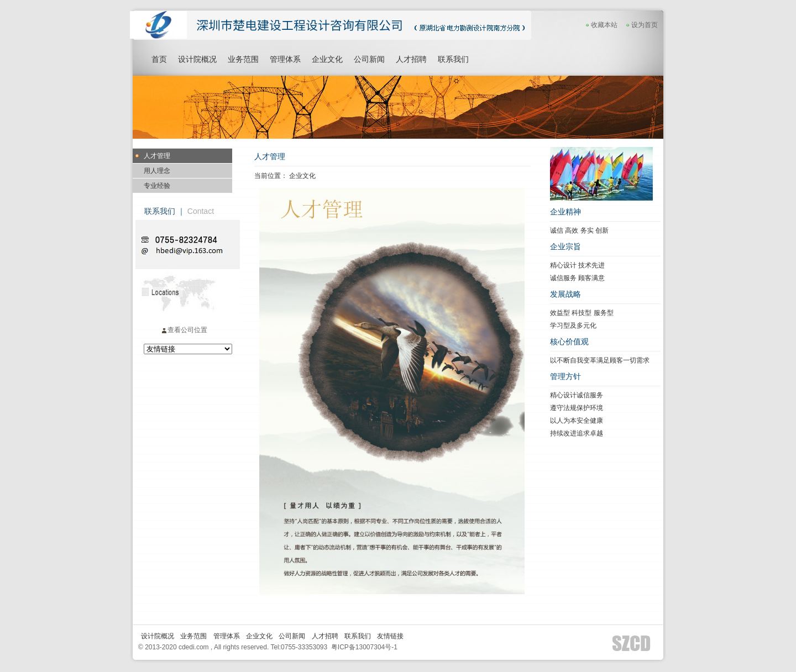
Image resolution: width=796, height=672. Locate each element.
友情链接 (390, 636)
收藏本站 (601, 25)
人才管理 (157, 156)
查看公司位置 (184, 330)
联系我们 (453, 59)
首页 (159, 59)
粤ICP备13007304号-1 (364, 647)
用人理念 (157, 171)
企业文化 (327, 59)
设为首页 (645, 25)
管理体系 (285, 59)
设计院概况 (197, 59)
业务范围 (243, 59)
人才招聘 (411, 59)
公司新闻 (369, 59)
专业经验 (157, 186)
